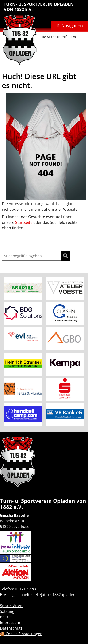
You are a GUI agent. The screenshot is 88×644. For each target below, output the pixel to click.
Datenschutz (11, 628)
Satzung (7, 611)
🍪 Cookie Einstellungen (21, 634)
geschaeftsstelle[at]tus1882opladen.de (47, 595)
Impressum (10, 623)
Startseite (24, 222)
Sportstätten (11, 606)
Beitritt (6, 617)
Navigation (72, 26)
